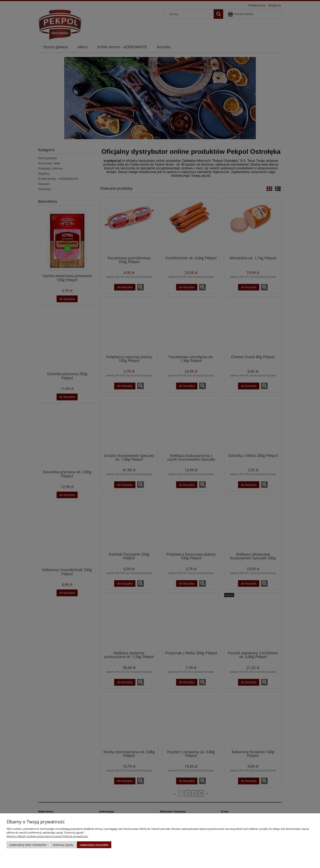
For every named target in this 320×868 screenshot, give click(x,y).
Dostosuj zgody (63, 845)
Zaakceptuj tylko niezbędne (28, 845)
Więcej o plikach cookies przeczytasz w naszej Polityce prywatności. (47, 836)
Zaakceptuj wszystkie (94, 845)
